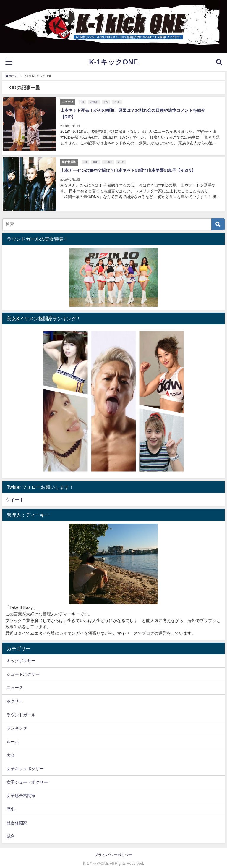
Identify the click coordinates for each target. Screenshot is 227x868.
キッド (116, 102)
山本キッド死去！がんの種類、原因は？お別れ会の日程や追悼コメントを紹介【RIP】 (140, 110)
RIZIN (95, 157)
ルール (13, 736)
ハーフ (121, 157)
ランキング (17, 722)
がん (106, 102)
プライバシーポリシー (113, 849)
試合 (11, 830)
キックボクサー (21, 655)
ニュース (15, 682)
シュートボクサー (23, 668)
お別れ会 (94, 102)
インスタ (108, 157)
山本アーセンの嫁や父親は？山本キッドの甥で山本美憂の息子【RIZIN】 (128, 165)
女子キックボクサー (25, 763)
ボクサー (15, 695)
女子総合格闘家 (21, 790)
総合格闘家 (17, 817)
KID (82, 102)
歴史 (11, 804)
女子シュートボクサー (27, 776)
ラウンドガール (21, 709)
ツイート (15, 494)
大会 (11, 749)
